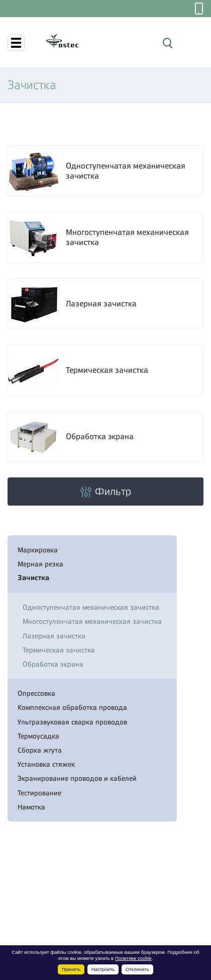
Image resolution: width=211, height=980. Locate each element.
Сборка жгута (40, 750)
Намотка (31, 807)
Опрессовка (36, 693)
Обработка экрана (100, 437)
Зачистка (33, 578)
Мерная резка (40, 564)
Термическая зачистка (107, 370)
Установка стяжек (46, 764)
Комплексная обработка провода (72, 707)
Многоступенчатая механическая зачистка (127, 238)
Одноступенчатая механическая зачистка (126, 171)
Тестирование (39, 793)
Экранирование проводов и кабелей (77, 778)
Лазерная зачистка (101, 304)
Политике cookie (133, 958)
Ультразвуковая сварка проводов (72, 722)
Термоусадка (38, 736)
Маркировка (38, 550)
